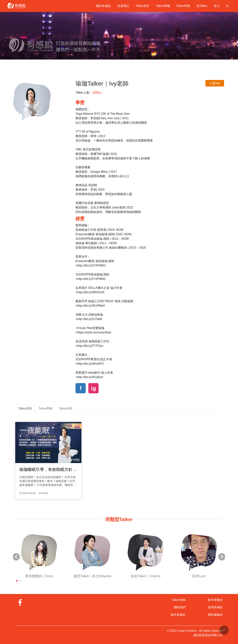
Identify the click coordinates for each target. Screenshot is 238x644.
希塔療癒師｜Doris (39, 576)
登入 (217, 6)
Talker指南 (179, 600)
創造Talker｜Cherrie (146, 576)
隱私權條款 (215, 615)
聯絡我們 (180, 607)
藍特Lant (199, 576)
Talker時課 (183, 6)
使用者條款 (215, 607)
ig (94, 388)
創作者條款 (178, 615)
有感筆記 (123, 6)
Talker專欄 (163, 6)
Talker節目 (143, 6)
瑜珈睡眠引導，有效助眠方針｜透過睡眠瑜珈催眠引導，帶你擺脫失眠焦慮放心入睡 (48, 470)
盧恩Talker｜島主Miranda (92, 576)
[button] (17, 581)
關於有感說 (103, 6)
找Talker (202, 6)
